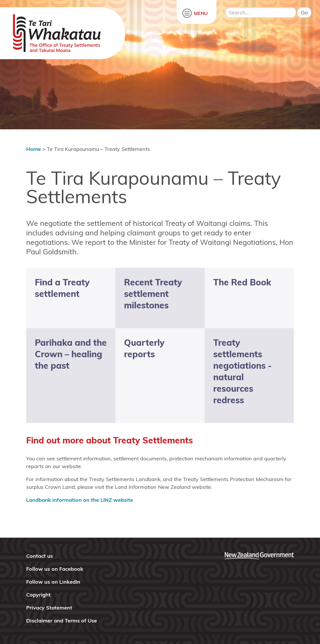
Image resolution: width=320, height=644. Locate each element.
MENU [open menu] (201, 13)
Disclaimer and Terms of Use (62, 621)
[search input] (261, 13)
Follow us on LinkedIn (53, 582)
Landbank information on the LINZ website (80, 500)
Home (34, 149)
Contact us (40, 556)
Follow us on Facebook (55, 569)
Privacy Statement (49, 608)
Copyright (38, 595)
